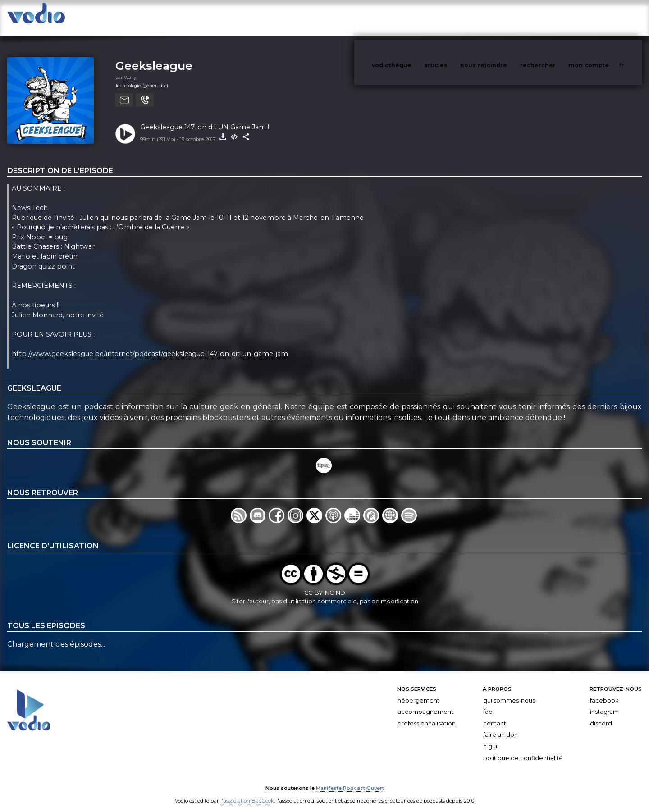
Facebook (604, 691)
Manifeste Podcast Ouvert (350, 780)
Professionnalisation (427, 714)
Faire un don (500, 726)
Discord (601, 714)
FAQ (488, 703)
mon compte (603, 17)
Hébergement (418, 691)
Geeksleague (154, 57)
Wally (130, 68)
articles (456, 17)
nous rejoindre (502, 17)
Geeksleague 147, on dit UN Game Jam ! (205, 118)
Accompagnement (425, 703)
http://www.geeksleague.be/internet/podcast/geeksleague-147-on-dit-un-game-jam (150, 345)
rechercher (555, 17)
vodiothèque (413, 17)
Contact (495, 714)
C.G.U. (491, 737)
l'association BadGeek (247, 792)
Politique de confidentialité (523, 749)
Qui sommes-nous (509, 691)
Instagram (604, 703)
